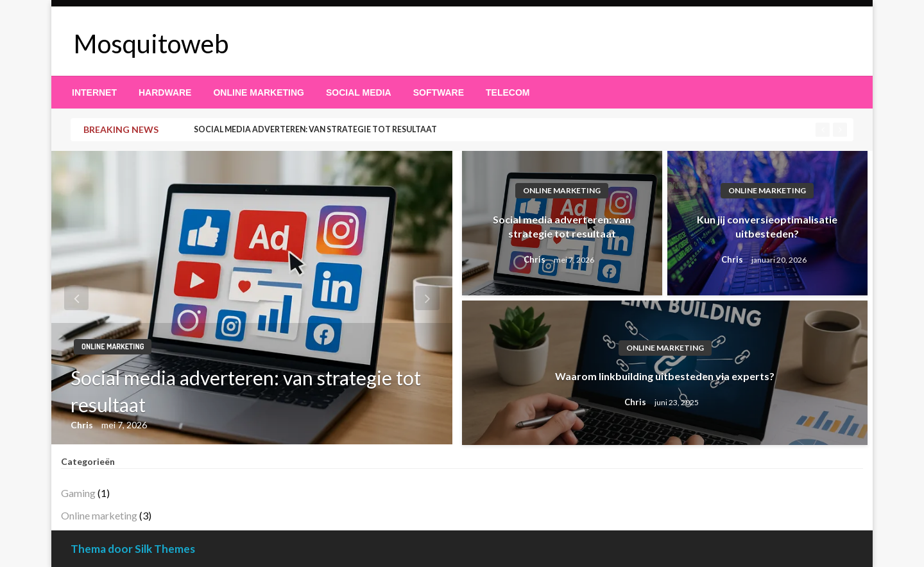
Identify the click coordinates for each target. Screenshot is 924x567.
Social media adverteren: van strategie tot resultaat (315, 129)
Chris (83, 425)
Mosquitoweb (151, 44)
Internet (94, 92)
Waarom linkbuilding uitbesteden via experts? (665, 376)
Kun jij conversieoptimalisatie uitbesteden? (767, 226)
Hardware (165, 92)
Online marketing (259, 92)
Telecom (508, 92)
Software (439, 92)
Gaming (78, 493)
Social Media (359, 92)
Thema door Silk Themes (133, 549)
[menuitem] (94, 92)
